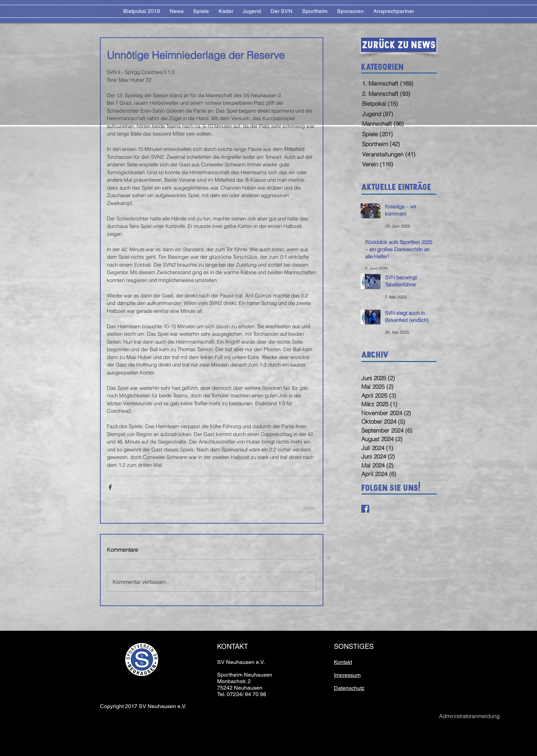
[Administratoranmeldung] (469, 716)
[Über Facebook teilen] (110, 487)
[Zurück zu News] (399, 45)
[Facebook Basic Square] (365, 509)
